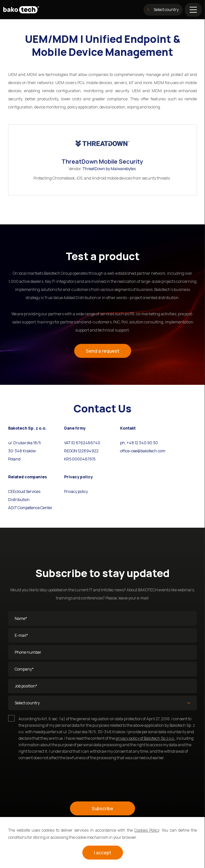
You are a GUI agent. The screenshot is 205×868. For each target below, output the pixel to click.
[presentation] (58, 778)
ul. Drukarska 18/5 (25, 443)
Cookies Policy (147, 830)
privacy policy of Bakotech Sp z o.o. (145, 738)
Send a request (103, 351)
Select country (163, 10)
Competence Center (35, 508)
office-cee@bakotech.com (143, 451)
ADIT (13, 508)
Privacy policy (76, 491)
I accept (103, 853)
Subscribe (102, 808)
